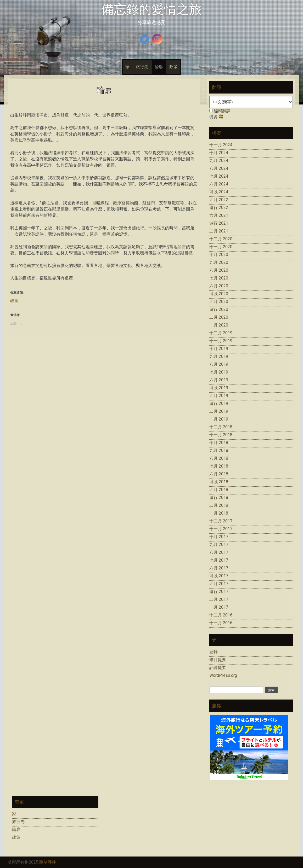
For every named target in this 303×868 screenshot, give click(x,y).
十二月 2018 (221, 427)
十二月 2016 (221, 615)
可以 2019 (219, 388)
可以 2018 (219, 482)
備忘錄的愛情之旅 (151, 9)
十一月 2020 (221, 247)
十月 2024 (219, 153)
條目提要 (218, 660)
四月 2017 (219, 584)
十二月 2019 (221, 333)
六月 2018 (219, 474)
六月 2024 (219, 184)
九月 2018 (219, 450)
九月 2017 (219, 544)
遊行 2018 (219, 497)
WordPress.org (223, 675)
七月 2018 (219, 466)
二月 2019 (219, 411)
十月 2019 (219, 349)
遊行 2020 (219, 309)
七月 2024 (219, 176)
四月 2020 (219, 302)
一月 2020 (219, 325)
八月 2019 (219, 364)
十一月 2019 (221, 341)
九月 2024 (219, 161)
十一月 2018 (221, 435)
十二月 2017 (221, 521)
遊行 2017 (219, 592)
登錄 (214, 652)
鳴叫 (14, 301)
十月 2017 (219, 537)
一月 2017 (219, 607)
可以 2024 (219, 192)
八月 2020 (219, 270)
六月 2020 (219, 286)
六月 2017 (219, 568)
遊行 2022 (219, 208)
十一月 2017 (221, 529)
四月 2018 (219, 490)
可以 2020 (219, 294)
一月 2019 (219, 419)
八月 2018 (219, 458)
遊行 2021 (219, 223)
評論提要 (218, 668)
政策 (173, 67)
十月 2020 (219, 255)
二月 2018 (219, 505)
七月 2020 (219, 278)
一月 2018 (219, 513)
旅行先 (142, 67)
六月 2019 (219, 380)
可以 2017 (219, 576)
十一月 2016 (221, 623)
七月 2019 (219, 372)
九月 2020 (219, 262)
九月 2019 (219, 356)
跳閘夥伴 (48, 862)
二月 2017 (219, 599)
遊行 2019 (219, 403)
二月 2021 (219, 231)
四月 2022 (219, 200)
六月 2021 (219, 215)
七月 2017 (219, 560)
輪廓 (159, 67)
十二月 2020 (221, 239)
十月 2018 (219, 443)
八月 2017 (219, 552)
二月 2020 (219, 317)
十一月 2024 (221, 145)
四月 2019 (219, 396)
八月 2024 (219, 168)
